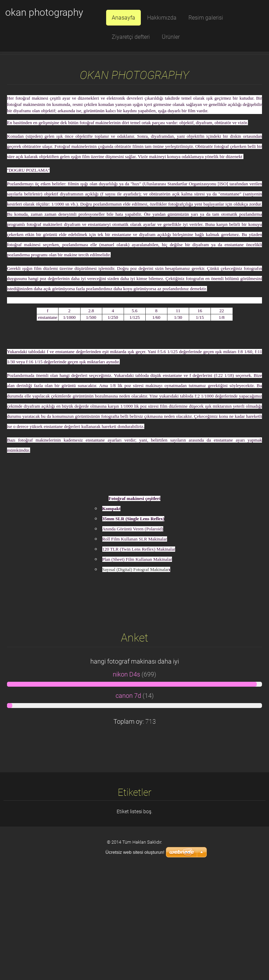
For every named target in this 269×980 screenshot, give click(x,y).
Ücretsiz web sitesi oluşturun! (135, 852)
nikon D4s (126, 782)
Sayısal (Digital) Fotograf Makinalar (136, 677)
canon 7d (128, 804)
